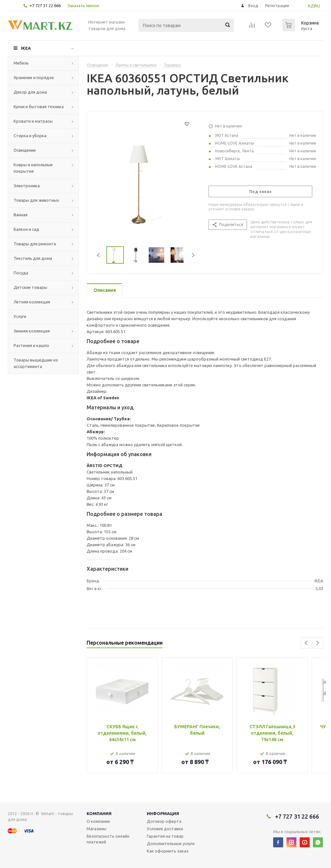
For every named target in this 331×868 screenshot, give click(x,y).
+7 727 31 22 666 (45, 5)
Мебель (21, 63)
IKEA (26, 48)
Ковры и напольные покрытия (33, 168)
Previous (99, 255)
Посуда (21, 273)
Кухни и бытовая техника (39, 107)
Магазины (96, 829)
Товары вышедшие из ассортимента (36, 363)
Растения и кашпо (31, 345)
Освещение (25, 150)
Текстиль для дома (33, 258)
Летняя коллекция (32, 302)
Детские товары (30, 287)
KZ (311, 6)
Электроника (27, 186)
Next (193, 255)
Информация (163, 813)
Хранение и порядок (34, 77)
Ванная (21, 215)
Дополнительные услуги (171, 843)
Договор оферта (164, 821)
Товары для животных (36, 200)
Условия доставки (165, 829)
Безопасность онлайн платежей (108, 839)
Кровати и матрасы (33, 121)
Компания (99, 813)
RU (317, 6)
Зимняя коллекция (32, 331)
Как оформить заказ (168, 851)
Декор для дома (30, 92)
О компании (98, 821)
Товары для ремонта (35, 244)
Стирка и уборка (30, 136)
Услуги (20, 316)
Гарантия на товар (165, 836)
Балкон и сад (26, 229)
